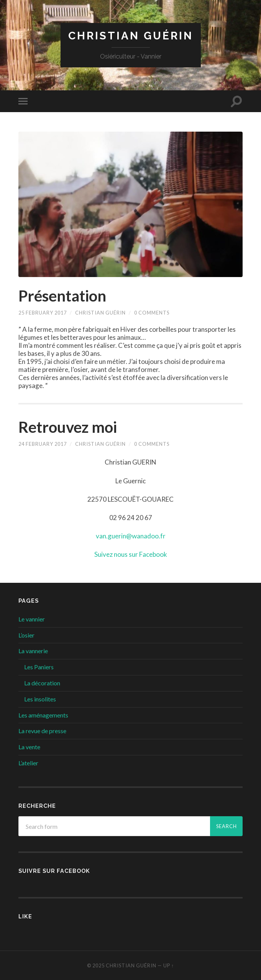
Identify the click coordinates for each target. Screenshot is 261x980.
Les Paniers (39, 667)
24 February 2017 (43, 444)
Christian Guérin (100, 313)
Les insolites (40, 699)
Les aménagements (43, 715)
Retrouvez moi (68, 427)
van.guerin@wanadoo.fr (131, 536)
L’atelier (28, 763)
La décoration (42, 683)
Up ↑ (169, 965)
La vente (29, 747)
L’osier (26, 635)
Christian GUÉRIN (131, 36)
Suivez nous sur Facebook (131, 554)
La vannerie (33, 651)
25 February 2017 (43, 313)
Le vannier (32, 619)
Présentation (62, 296)
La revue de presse (42, 731)
